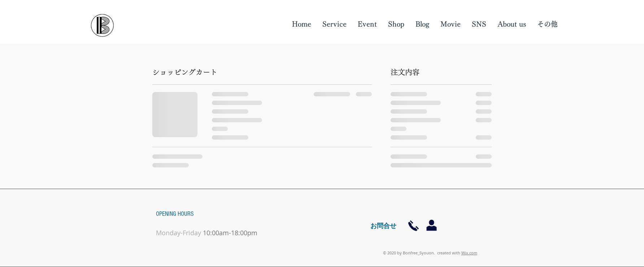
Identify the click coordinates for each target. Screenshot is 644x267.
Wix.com (469, 253)
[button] (512, 24)
